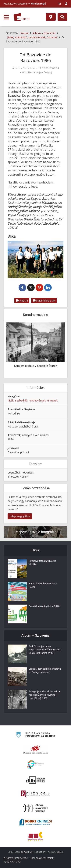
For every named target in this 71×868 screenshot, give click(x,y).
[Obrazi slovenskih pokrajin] (35, 808)
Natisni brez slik (44, 300)
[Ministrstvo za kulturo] (35, 735)
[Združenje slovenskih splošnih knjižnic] (35, 794)
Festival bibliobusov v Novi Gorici (43, 585)
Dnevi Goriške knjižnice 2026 (44, 606)
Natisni (22, 300)
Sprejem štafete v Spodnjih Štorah (35, 366)
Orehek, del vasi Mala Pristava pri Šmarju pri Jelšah (45, 670)
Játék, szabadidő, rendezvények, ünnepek (33, 400)
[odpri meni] (6, 17)
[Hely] (51, 17)
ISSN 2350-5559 (12, 862)
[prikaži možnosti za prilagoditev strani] (59, 4)
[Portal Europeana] (35, 765)
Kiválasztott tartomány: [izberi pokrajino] (25, 4)
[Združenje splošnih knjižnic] (35, 837)
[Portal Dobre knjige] (36, 822)
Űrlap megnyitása (20, 516)
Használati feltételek (42, 858)
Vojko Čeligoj (44, 72)
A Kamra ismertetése (16, 858)
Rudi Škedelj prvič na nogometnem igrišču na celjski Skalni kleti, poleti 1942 (45, 650)
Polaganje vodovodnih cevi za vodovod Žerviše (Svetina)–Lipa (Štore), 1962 (44, 695)
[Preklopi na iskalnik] (62, 17)
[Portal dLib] (36, 780)
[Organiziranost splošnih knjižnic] (36, 750)
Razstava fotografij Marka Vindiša (42, 563)
